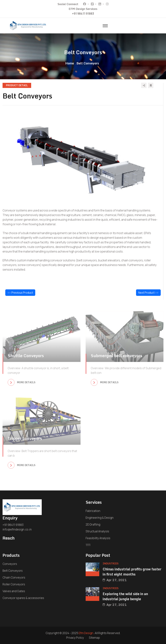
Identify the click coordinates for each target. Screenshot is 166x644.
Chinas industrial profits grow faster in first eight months (132, 572)
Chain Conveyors (14, 577)
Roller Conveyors (14, 584)
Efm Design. (86, 633)
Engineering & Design (100, 518)
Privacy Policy (75, 638)
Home (70, 63)
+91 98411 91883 (83, 14)
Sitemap (94, 638)
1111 (88, 545)
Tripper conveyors (25, 440)
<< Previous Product (20, 293)
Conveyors (10, 564)
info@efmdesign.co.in (17, 529)
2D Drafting (93, 524)
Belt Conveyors (13, 571)
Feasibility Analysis (98, 538)
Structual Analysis (97, 531)
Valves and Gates (14, 591)
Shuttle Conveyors (26, 357)
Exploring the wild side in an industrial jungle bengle (125, 596)
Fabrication (93, 511)
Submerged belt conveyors (116, 357)
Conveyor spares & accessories (23, 598)
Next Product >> (148, 293)
